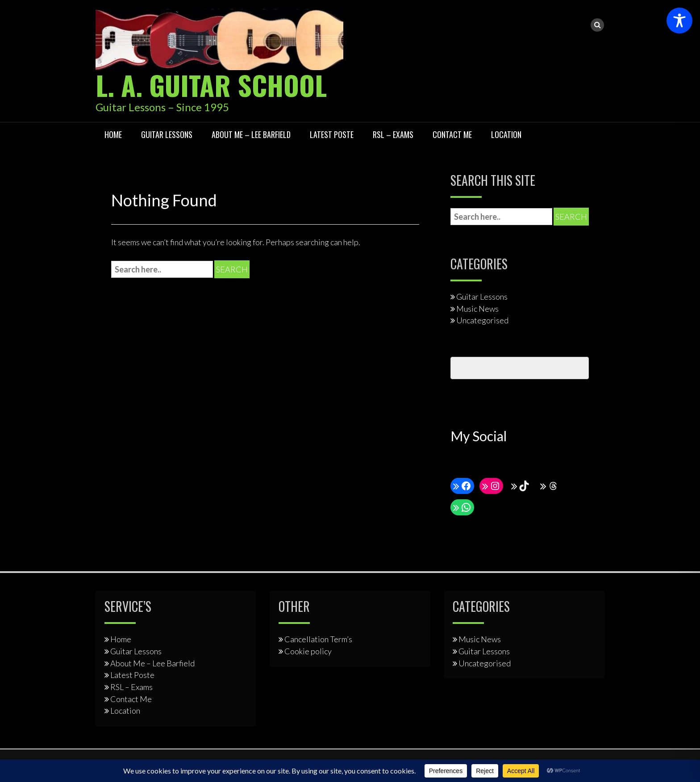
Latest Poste (332, 134)
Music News (477, 309)
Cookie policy (308, 651)
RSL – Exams (393, 134)
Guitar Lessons (167, 134)
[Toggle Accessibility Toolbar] (679, 21)
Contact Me (452, 134)
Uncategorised (482, 320)
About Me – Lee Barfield (251, 134)
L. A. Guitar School (211, 85)
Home (113, 134)
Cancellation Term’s (318, 639)
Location (506, 134)
